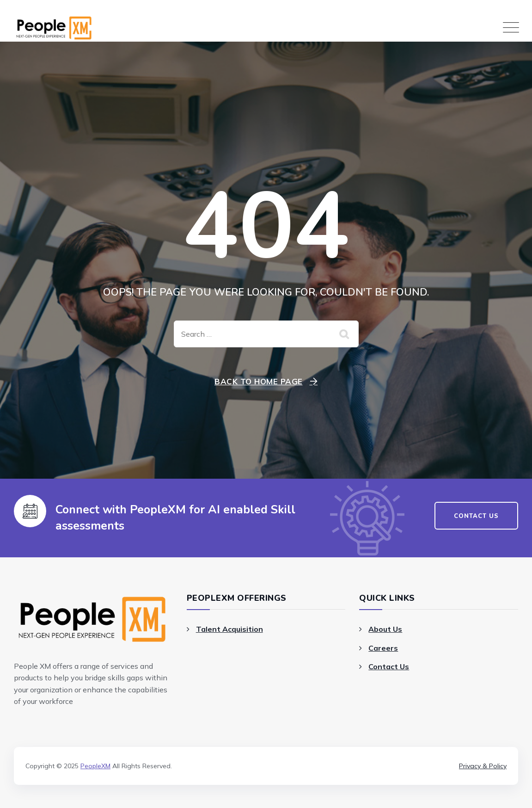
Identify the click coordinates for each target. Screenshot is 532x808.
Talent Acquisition (229, 629)
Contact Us (389, 666)
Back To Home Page (259, 381)
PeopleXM (95, 766)
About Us (385, 629)
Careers (383, 648)
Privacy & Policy (483, 766)
